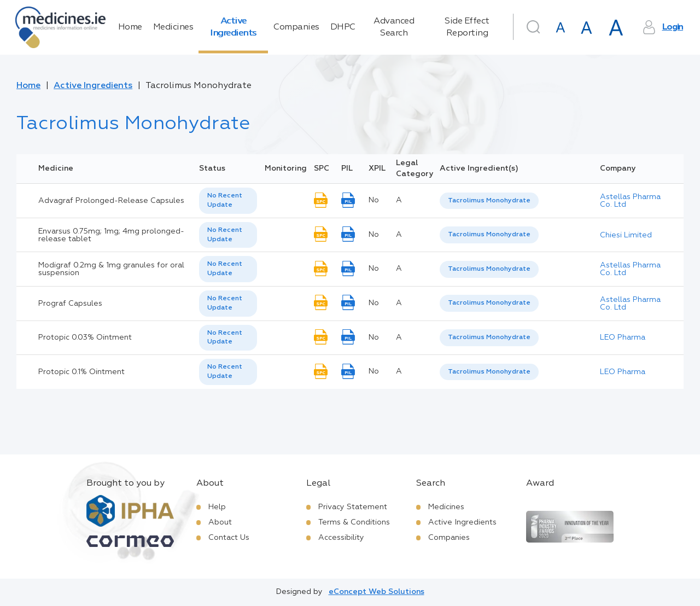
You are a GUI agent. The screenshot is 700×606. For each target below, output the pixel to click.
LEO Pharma (623, 337)
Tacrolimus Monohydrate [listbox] (489, 201)
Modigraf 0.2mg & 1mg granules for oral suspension (111, 269)
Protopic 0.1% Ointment (81, 372)
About (220, 522)
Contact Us (229, 538)
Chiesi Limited (626, 235)
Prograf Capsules (70, 304)
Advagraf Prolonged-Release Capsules (111, 201)
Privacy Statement (353, 507)
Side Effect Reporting (467, 27)
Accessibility (341, 538)
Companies (296, 27)
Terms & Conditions (354, 522)
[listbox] (228, 201)
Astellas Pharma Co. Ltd (630, 201)
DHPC (343, 27)
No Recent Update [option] (225, 200)
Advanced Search (394, 27)
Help (217, 507)
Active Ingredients (233, 27)
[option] (489, 201)
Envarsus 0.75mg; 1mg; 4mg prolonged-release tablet (111, 235)
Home (130, 27)
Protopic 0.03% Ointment (85, 337)
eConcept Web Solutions (377, 592)
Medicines (173, 27)
